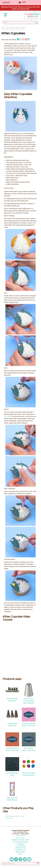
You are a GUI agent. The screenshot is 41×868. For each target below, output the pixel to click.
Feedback (20, 844)
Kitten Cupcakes (20, 29)
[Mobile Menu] (5, 15)
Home (3, 27)
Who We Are (20, 838)
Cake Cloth (9, 818)
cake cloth (7, 416)
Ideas (7, 27)
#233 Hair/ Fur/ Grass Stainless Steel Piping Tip (29, 701)
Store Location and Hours (20, 841)
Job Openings (21, 851)
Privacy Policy (20, 853)
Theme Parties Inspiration (18, 27)
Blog (20, 854)
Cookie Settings (20, 846)
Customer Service (20, 849)
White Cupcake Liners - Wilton (15, 816)
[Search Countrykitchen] (20, 22)
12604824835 (20, 835)
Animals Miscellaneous (8, 29)
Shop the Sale (25, 9)
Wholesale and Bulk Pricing (21, 839)
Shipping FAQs (21, 848)
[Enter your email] (20, 864)
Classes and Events (20, 843)
